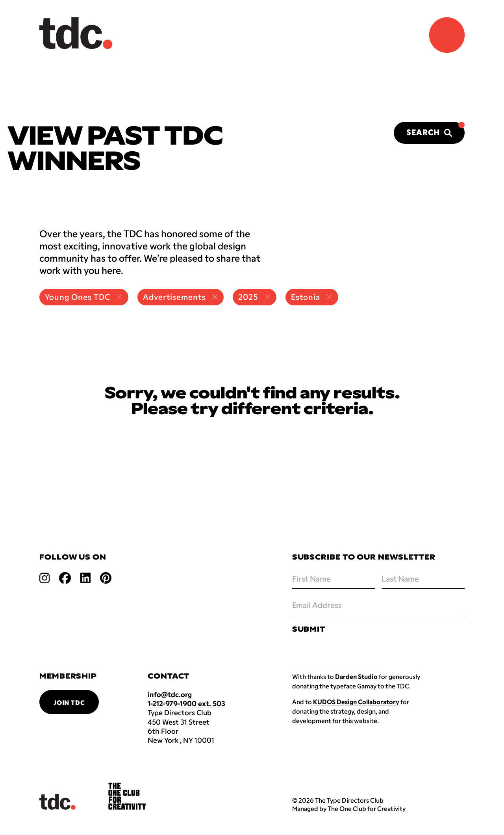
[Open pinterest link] (106, 577)
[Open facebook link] (65, 577)
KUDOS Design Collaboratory (356, 702)
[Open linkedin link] (85, 577)
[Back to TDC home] (76, 33)
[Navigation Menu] (447, 35)
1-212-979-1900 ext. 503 (186, 703)
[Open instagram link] (44, 577)
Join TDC (69, 702)
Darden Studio (356, 676)
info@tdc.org (170, 694)
